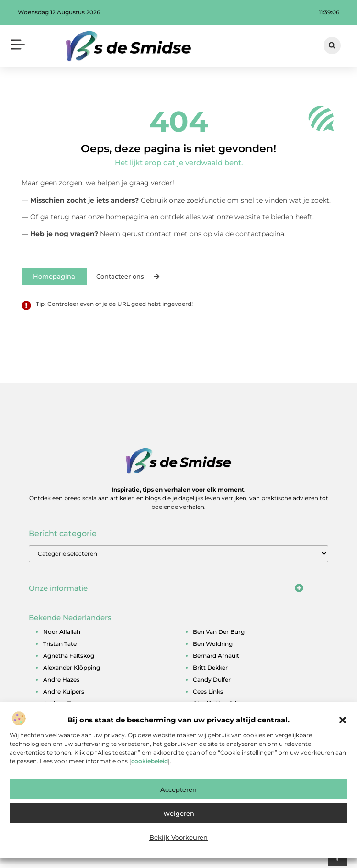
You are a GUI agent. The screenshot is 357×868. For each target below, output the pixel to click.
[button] (343, 722)
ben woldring (213, 647)
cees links (208, 695)
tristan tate (60, 647)
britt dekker (210, 671)
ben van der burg (219, 635)
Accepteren (178, 792)
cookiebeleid (150, 763)
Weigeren (179, 816)
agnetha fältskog (69, 659)
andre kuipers (64, 695)
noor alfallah (62, 635)
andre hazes (61, 683)
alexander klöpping (72, 671)
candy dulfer (212, 683)
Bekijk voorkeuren (178, 840)
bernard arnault (216, 659)
